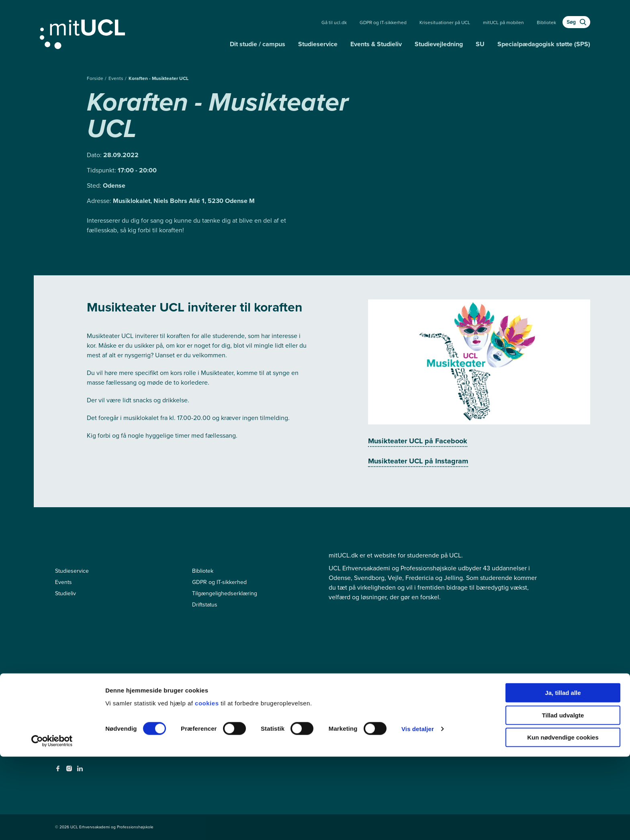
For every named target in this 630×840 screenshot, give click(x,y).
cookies (208, 786)
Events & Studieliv (376, 44)
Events (117, 78)
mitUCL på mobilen (503, 23)
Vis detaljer (418, 812)
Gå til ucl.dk (334, 23)
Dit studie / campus (258, 44)
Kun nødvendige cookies (563, 821)
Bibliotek (546, 23)
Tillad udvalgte (563, 798)
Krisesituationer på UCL (445, 23)
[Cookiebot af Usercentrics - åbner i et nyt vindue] (52, 824)
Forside (96, 78)
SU (480, 44)
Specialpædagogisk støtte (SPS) (544, 44)
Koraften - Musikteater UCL (159, 78)
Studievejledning (439, 44)
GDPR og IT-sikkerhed (383, 23)
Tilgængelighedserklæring (225, 593)
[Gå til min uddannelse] (132, 33)
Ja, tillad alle (563, 776)
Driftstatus (205, 605)
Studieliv (65, 593)
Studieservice (318, 44)
